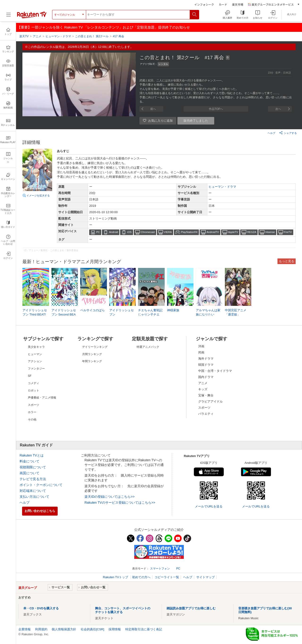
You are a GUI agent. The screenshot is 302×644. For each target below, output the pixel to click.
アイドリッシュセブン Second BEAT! (64, 314)
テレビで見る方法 (33, 479)
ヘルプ (271, 133)
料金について (29, 461)
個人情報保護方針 (64, 629)
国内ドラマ (206, 377)
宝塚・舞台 (206, 395)
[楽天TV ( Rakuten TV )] (32, 17)
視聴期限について (33, 467)
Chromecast (148, 232)
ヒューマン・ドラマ (222, 187)
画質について (29, 473)
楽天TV (24, 36)
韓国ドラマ (206, 365)
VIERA (168, 232)
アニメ (203, 383)
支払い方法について (34, 497)
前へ (153, 109)
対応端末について (33, 491)
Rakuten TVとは (32, 455)
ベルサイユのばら (92, 310)
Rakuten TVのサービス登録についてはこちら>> (120, 503)
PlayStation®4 (189, 232)
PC (98, 232)
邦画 (201, 352)
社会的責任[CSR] (92, 629)
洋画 (201, 346)
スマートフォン (160, 569)
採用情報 (115, 629)
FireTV (288, 232)
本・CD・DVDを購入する (41, 608)
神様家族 (173, 310)
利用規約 (41, 629)
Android (113, 232)
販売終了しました (196, 121)
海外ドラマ (206, 359)
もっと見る (287, 261)
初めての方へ (141, 577)
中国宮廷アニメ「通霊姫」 (236, 312)
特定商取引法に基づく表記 (144, 629)
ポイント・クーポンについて (41, 485)
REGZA (252, 232)
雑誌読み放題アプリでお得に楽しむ (191, 608)
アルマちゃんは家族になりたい (208, 312)
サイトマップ (206, 577)
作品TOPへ (216, 109)
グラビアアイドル (210, 401)
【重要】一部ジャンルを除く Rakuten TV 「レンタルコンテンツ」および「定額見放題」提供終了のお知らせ (104, 27)
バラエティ (206, 414)
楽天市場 (238, 4)
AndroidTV (213, 232)
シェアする (288, 133)
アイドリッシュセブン (122, 312)
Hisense (270, 232)
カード (223, 4)
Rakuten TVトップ (116, 577)
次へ (278, 109)
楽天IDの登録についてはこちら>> (109, 497)
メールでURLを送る (209, 506)
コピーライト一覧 (167, 577)
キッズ (203, 389)
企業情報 (25, 629)
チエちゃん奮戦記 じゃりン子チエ (150, 312)
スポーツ (204, 408)
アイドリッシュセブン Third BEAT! (35, 312)
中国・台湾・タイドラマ (215, 371)
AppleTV (233, 232)
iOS (129, 232)
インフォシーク (204, 4)
